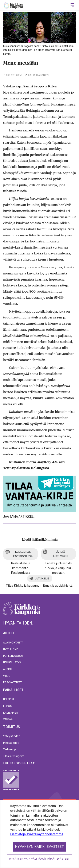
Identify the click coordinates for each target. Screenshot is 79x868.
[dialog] (39, 834)
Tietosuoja (10, 749)
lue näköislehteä (18, 763)
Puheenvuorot (13, 656)
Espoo (8, 706)
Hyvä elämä (11, 649)
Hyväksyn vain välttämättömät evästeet (39, 859)
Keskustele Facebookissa (23, 554)
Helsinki (9, 699)
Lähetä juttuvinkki (60, 554)
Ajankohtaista (13, 642)
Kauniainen (10, 713)
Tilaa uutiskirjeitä (14, 756)
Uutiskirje (42, 578)
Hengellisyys (12, 662)
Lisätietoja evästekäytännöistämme (37, 834)
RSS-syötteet (12, 682)
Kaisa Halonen (38, 75)
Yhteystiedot (11, 736)
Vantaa (8, 719)
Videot (8, 676)
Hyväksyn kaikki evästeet (40, 847)
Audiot (8, 669)
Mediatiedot (11, 743)
